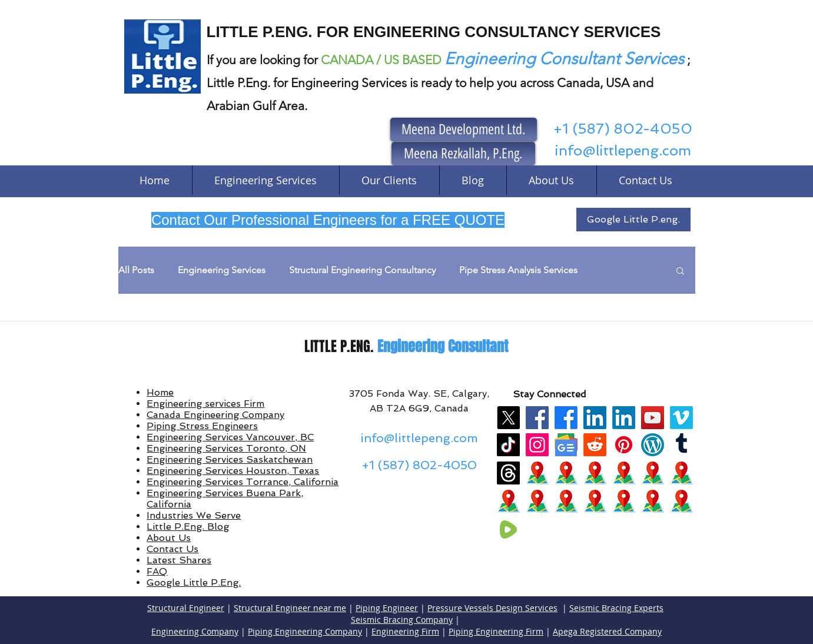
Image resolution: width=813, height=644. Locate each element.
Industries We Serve (194, 515)
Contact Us (172, 549)
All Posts (136, 270)
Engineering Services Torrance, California (243, 482)
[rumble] (508, 530)
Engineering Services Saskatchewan (230, 459)
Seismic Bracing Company (402, 620)
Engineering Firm (405, 631)
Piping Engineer (387, 608)
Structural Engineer (186, 608)
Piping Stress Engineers (202, 426)
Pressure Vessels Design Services (492, 608)
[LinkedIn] (595, 418)
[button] (680, 272)
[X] (508, 418)
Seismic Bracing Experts (616, 608)
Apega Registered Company (607, 631)
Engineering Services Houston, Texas (233, 471)
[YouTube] (653, 418)
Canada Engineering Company (215, 415)
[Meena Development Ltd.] (464, 130)
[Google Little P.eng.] (633, 220)
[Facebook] (537, 418)
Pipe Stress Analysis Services (518, 270)
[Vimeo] (681, 418)
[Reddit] (595, 445)
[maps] (537, 473)
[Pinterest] (624, 445)
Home (160, 392)
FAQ (157, 571)
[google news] (566, 445)
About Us (169, 538)
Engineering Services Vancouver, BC (230, 437)
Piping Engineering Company (305, 631)
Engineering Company (195, 631)
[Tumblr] (681, 445)
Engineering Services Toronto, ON (226, 448)
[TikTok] (508, 445)
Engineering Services (222, 270)
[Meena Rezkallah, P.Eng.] (463, 154)
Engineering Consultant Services (564, 59)
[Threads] (508, 473)
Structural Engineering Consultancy (362, 270)
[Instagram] (537, 445)
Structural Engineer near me (290, 608)
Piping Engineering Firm (496, 631)
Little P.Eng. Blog (188, 527)
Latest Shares (179, 560)
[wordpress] (653, 445)
